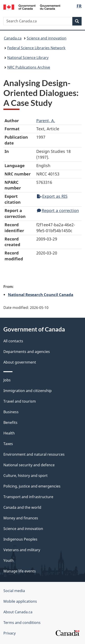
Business (11, 412)
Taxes (8, 444)
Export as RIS (52, 196)
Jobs (7, 380)
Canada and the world (22, 507)
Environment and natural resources (34, 454)
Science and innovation (47, 38)
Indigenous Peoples (20, 539)
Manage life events (20, 571)
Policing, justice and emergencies (32, 486)
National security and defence (29, 465)
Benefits (10, 422)
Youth (8, 560)
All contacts (13, 341)
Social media (14, 591)
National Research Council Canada (41, 294)
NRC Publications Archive (29, 67)
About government (20, 362)
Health (9, 433)
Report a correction (58, 210)
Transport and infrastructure (28, 497)
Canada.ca (13, 38)
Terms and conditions (22, 623)
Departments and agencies (27, 352)
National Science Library (28, 58)
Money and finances (21, 518)
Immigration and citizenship (28, 391)
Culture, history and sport (25, 476)
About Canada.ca (18, 612)
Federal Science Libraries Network (36, 48)
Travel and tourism (20, 401)
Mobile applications (20, 601)
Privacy (10, 633)
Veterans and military (22, 550)
